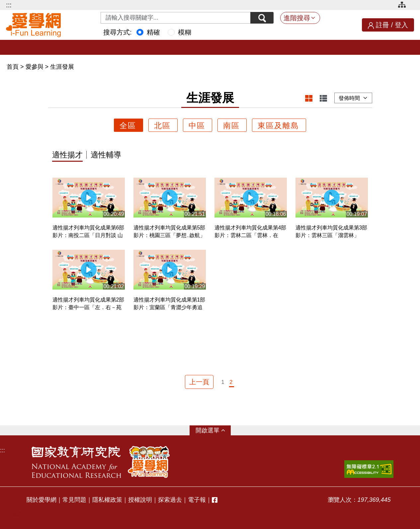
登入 (401, 25)
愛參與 (35, 67)
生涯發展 (62, 67)
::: (9, 5)
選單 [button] (213, 430)
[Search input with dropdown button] (176, 18)
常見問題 (74, 500)
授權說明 (140, 500)
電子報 (197, 500)
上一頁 (199, 382)
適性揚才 (67, 155)
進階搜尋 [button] (297, 18)
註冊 (382, 25)
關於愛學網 (42, 500)
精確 (153, 32)
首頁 (13, 67)
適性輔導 (106, 155)
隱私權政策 (107, 500)
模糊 (185, 32)
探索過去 (170, 500)
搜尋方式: (118, 32)
